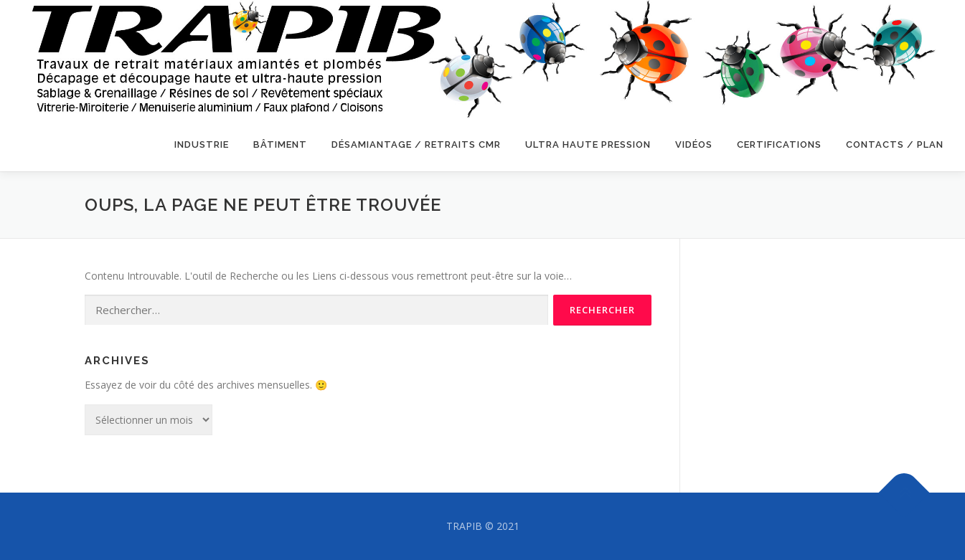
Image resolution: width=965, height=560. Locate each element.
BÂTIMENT (280, 144)
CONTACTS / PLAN (895, 144)
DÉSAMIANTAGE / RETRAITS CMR (416, 144)
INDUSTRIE (202, 144)
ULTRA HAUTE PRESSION (588, 144)
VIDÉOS (694, 144)
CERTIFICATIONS (779, 144)
